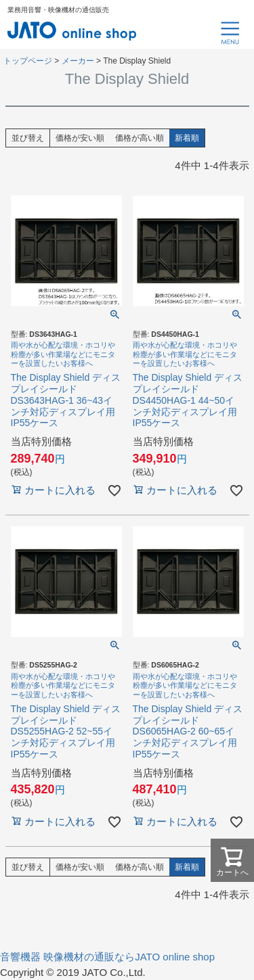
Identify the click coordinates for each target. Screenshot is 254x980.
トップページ (28, 61)
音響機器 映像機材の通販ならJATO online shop (107, 957)
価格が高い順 (140, 138)
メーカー (78, 61)
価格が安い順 (80, 138)
